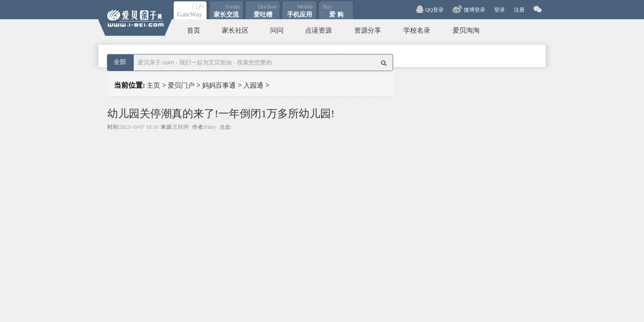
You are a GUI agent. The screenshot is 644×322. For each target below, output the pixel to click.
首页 (194, 30)
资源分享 (368, 30)
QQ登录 (434, 10)
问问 (277, 30)
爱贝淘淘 (466, 30)
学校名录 (417, 30)
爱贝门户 (181, 85)
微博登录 (475, 10)
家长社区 (235, 30)
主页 (153, 85)
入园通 (253, 85)
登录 (500, 10)
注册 (519, 10)
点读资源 (318, 30)
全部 (120, 62)
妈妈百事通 (219, 85)
